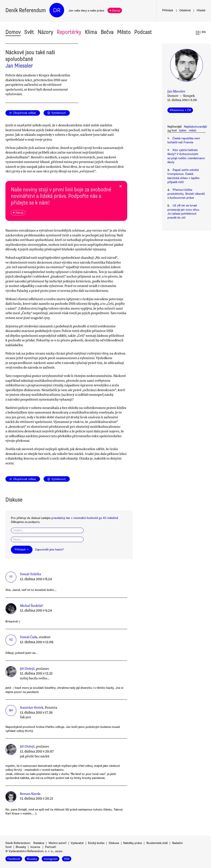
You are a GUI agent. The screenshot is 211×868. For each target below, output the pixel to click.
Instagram (51, 859)
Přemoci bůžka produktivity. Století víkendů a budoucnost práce (186, 194)
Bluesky (21, 847)
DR (57, 10)
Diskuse (114, 843)
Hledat (201, 10)
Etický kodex (96, 843)
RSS (67, 859)
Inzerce (35, 847)
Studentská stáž (157, 843)
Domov (13, 32)
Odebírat (185, 10)
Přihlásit (168, 10)
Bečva (107, 32)
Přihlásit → (22, 550)
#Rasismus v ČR (180, 110)
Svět (29, 32)
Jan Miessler (19, 66)
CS (198, 32)
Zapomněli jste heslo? (49, 550)
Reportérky (69, 32)
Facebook (14, 859)
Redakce (39, 843)
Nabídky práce (133, 843)
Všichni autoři (57, 843)
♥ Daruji (115, 11)
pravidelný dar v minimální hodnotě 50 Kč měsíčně (85, 518)
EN (204, 32)
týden (183, 130)
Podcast (143, 32)
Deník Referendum (26, 10)
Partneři (50, 847)
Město (124, 32)
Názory (45, 32)
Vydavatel (77, 843)
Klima (91, 32)
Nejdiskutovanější (195, 127)
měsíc (193, 130)
